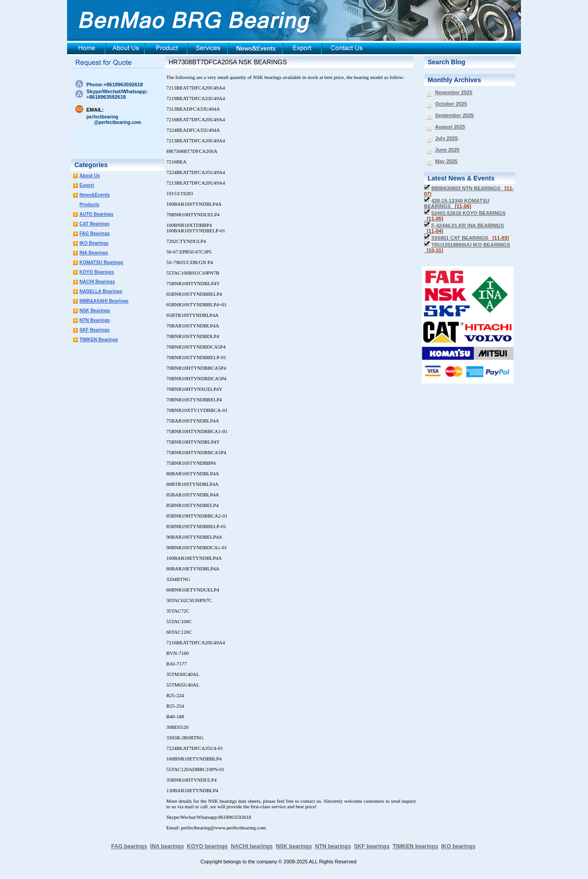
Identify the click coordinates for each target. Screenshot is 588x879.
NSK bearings (294, 846)
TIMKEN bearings (416, 846)
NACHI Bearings (97, 282)
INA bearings (167, 846)
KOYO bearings (207, 846)
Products (89, 205)
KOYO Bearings (97, 272)
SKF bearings (371, 846)
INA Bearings (94, 253)
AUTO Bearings (96, 214)
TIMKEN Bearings (99, 340)
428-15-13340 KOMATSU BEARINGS (457, 203)
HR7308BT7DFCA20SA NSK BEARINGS (228, 62)
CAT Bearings (94, 224)
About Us (90, 176)
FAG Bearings (95, 234)
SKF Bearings (95, 330)
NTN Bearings (95, 320)
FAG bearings (129, 846)
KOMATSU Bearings (101, 262)
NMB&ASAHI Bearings (104, 301)
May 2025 (446, 161)
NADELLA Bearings (101, 291)
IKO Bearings (94, 243)
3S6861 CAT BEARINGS (470, 238)
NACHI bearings (252, 846)
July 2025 (447, 138)
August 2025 (450, 127)
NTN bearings (333, 846)
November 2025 (454, 92)
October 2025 (451, 104)
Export (87, 185)
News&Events (95, 195)
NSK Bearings (95, 311)
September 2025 (454, 115)
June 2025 (447, 150)
